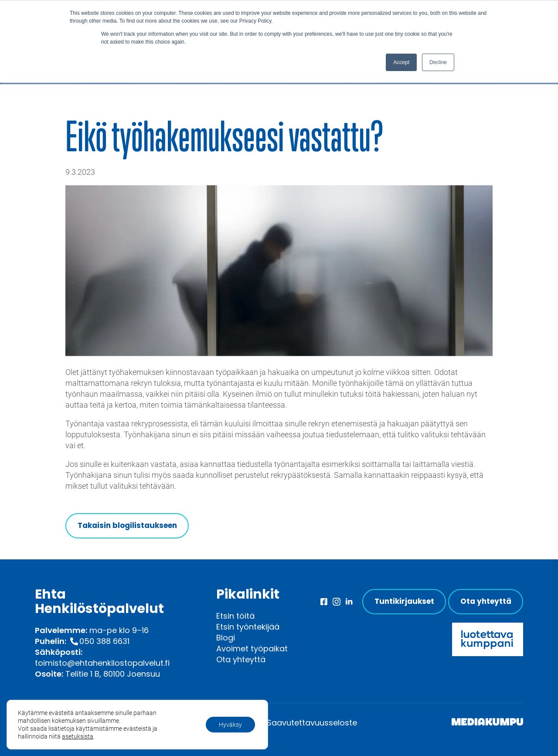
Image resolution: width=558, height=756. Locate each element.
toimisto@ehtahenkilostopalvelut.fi (102, 663)
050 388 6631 (104, 641)
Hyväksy (230, 725)
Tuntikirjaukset (404, 601)
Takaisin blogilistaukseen (127, 525)
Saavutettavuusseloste (312, 723)
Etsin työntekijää (248, 627)
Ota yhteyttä (241, 659)
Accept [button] (401, 62)
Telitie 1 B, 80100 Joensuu (113, 674)
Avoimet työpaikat (252, 649)
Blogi (226, 638)
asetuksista (78, 736)
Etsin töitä (235, 616)
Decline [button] (438, 62)
